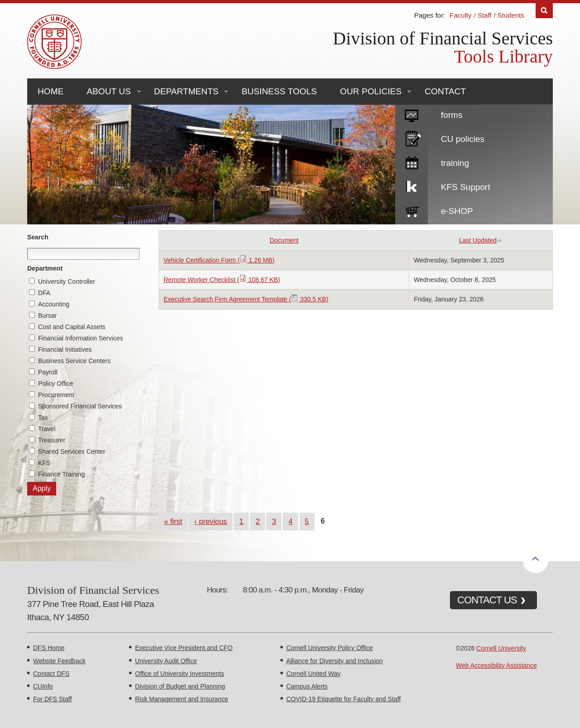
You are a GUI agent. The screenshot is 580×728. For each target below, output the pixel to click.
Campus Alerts (307, 686)
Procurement (56, 395)
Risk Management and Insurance (181, 699)
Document (284, 240)
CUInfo (43, 686)
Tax (43, 417)
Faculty (460, 15)
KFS (44, 463)
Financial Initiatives (65, 349)
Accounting (54, 304)
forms (452, 115)
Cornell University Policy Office (330, 648)
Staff (485, 15)
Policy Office (56, 383)
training (455, 163)
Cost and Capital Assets (72, 327)
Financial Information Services (81, 338)
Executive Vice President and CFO (184, 648)
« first (173, 521)
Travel (47, 429)
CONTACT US (487, 600)
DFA (44, 293)
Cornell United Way (314, 674)
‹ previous (211, 521)
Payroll (48, 372)
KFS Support (466, 187)
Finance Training (62, 474)
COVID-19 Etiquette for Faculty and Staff (344, 699)
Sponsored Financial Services (80, 406)
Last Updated (481, 240)
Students (511, 15)
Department (45, 268)
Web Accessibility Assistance (496, 665)
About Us (109, 91)
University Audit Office (166, 661)
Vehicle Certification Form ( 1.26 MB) (219, 260)
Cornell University (501, 648)
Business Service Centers (74, 361)
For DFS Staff (52, 699)
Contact (445, 91)
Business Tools (279, 91)
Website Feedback (59, 661)
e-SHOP (457, 211)
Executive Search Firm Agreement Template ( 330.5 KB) (246, 299)
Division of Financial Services (443, 38)
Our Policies (371, 91)
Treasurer (52, 440)
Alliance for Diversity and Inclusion (335, 661)
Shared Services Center (72, 451)
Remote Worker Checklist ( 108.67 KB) (222, 280)
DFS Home (49, 648)
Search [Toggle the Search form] (544, 11)
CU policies (463, 139)
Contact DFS (51, 674)
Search (38, 237)
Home (51, 91)
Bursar (47, 315)
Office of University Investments (180, 674)
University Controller (67, 281)
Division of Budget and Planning (180, 686)
